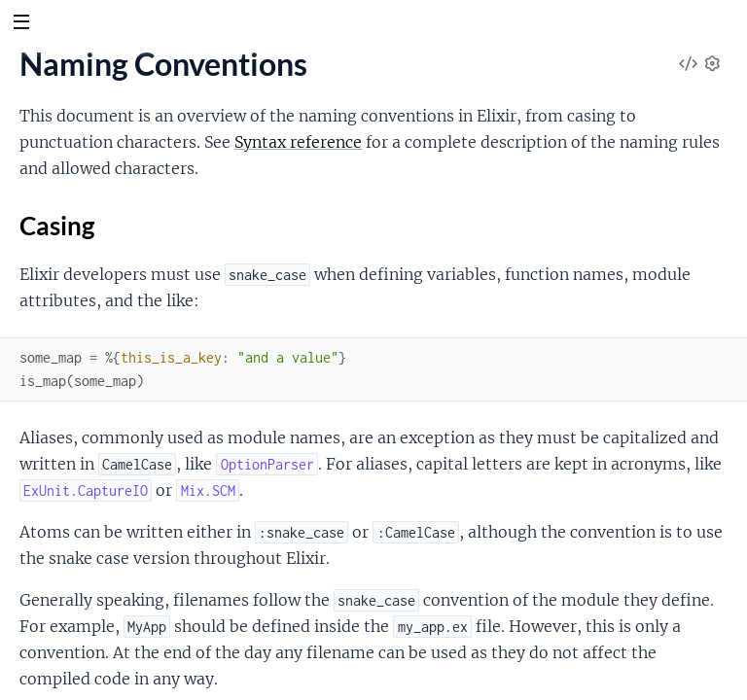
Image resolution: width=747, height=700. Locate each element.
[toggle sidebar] (21, 24)
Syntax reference (298, 142)
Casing (57, 226)
